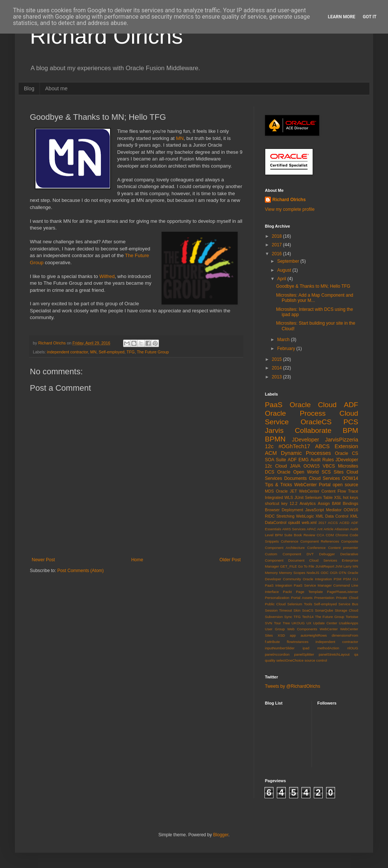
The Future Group (153, 352)
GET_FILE (289, 566)
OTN (342, 573)
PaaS (274, 405)
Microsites (348, 466)
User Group (275, 629)
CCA (320, 535)
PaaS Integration (279, 585)
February (287, 349)
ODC (324, 573)
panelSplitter (304, 654)
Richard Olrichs (106, 36)
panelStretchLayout (334, 654)
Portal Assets (302, 598)
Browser (272, 510)
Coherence (290, 541)
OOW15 (312, 466)
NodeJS (313, 573)
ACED (345, 523)
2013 (278, 377)
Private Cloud (347, 598)
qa (356, 654)
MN (180, 138)
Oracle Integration (317, 579)
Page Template (309, 592)
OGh (334, 573)
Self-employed (111, 352)
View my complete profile (290, 209)
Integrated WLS (279, 497)
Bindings (351, 503)
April (282, 279)
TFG (131, 352)
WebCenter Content (317, 491)
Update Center (325, 623)
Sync (288, 617)
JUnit (299, 497)
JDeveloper (306, 440)
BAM (336, 503)
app (293, 635)
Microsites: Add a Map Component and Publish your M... (315, 298)
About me (56, 88)
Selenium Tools (300, 604)
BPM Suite (284, 535)
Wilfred (107, 276)
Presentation (324, 598)
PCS (351, 422)
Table (328, 497)
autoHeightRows (314, 635)
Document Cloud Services (312, 560)
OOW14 (350, 478)
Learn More (342, 17)
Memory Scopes (292, 573)
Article (328, 529)
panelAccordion (277, 654)
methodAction (328, 648)
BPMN (275, 439)
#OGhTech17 (294, 446)
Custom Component (283, 554)
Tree (286, 623)
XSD (281, 635)
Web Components (302, 629)
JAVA (295, 466)
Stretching (286, 516)
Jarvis (274, 430)
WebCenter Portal (312, 485)
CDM (330, 535)
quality (270, 660)
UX (309, 623)
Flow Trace (348, 491)
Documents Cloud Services (312, 478)
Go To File (306, 566)
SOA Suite (276, 460)
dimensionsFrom (345, 635)
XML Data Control (332, 516)
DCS (270, 472)
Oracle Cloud (313, 405)
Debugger (327, 554)
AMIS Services (294, 529)
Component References (320, 541)
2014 (278, 368)
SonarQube (324, 610)
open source (345, 485)
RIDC (270, 516)
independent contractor (68, 352)
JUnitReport (325, 566)
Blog (29, 88)
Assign (324, 503)
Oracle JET (287, 491)
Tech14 (308, 617)
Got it (370, 17)
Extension (346, 446)
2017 (278, 245)
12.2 (293, 503)
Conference (316, 548)
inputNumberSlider (280, 648)
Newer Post (43, 560)
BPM (350, 430)
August (285, 270)
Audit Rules (322, 460)
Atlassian (342, 529)
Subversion (274, 617)
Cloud (281, 466)
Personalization (277, 598)
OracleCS (316, 422)
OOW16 (351, 510)
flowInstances (298, 642)
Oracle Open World (298, 472)
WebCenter (329, 629)
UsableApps (348, 623)
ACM (271, 453)
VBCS (329, 466)
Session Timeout (278, 610)
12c (269, 446)
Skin (297, 610)
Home (137, 560)
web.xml (309, 522)
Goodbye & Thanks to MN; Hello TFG (313, 286)
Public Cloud (275, 604)
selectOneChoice (290, 660)
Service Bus (348, 604)
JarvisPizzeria (342, 440)
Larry (348, 566)
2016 (278, 254)
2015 (278, 359)
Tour (277, 623)
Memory (271, 573)
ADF (351, 405)
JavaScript (315, 510)
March (284, 340)
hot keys (351, 497)
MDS (269, 491)
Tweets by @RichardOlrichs (292, 686)
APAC (311, 529)
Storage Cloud (346, 610)
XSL (338, 497)
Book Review (305, 535)
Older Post (230, 560)
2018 (278, 236)
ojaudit (294, 522)
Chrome (342, 535)
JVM (339, 566)
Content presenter (343, 548)
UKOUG (298, 623)
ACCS (333, 523)
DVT (310, 554)
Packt (287, 592)
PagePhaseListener (342, 592)
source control (316, 660)
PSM (337, 579)
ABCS (322, 446)
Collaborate (313, 430)
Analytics (308, 503)
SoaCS (307, 610)
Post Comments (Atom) (80, 571)
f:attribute (272, 642)
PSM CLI (351, 579)
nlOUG (353, 648)
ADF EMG (298, 460)
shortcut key (276, 503)
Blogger (221, 835)
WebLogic (305, 516)
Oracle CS (347, 453)
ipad (306, 648)
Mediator (334, 510)
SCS (326, 472)
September (289, 261)
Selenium (313, 497)
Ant (320, 529)
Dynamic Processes (306, 453)
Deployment (292, 510)
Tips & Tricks (279, 485)
